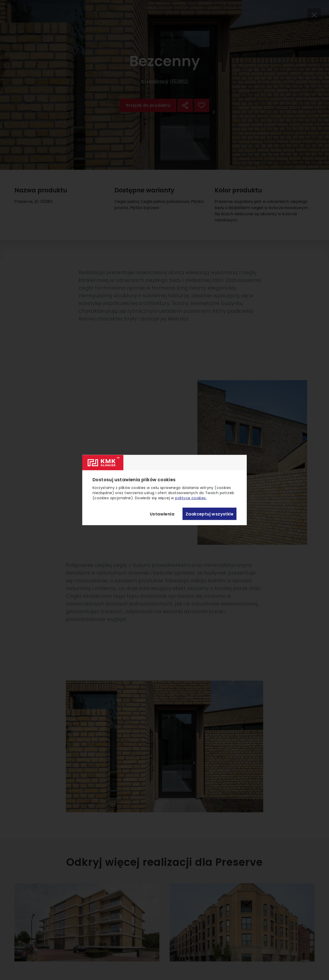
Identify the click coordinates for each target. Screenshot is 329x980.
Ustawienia (162, 514)
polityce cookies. (191, 498)
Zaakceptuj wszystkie (209, 514)
